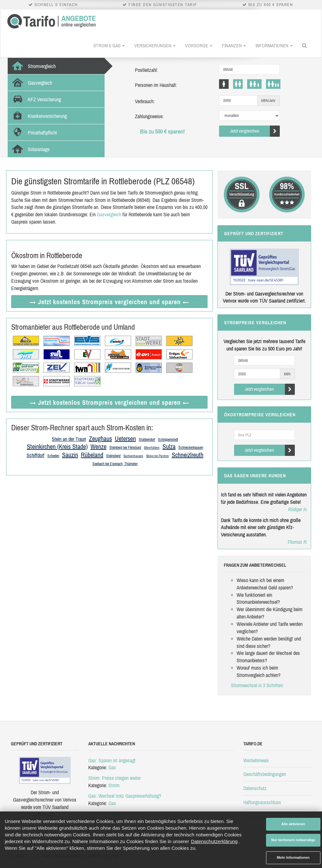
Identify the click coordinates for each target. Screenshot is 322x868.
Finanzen (234, 46)
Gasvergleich (109, 214)
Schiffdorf (35, 455)
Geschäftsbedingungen (265, 774)
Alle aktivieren (293, 824)
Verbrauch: (145, 101)
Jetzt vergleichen (255, 131)
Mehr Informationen (293, 857)
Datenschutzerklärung (214, 841)
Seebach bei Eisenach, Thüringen (115, 464)
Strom (114, 785)
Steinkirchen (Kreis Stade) (57, 446)
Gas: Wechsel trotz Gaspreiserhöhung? (125, 796)
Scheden (53, 456)
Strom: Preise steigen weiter (114, 778)
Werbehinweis (256, 760)
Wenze (98, 446)
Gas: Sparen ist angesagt (112, 760)
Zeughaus (100, 438)
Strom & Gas (109, 46)
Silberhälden (152, 448)
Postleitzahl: (146, 70)
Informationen (274, 46)
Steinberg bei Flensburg (125, 448)
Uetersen (125, 438)
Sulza (169, 446)
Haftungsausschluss (262, 802)
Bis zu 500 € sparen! (162, 131)
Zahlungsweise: (149, 116)
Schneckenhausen (191, 448)
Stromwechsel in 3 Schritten (257, 685)
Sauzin (70, 455)
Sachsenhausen (133, 456)
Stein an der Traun (69, 439)
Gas (112, 767)
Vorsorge (199, 46)
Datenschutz (255, 788)
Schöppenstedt (168, 440)
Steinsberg (113, 456)
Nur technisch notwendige (293, 840)
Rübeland (92, 455)
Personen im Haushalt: (156, 85)
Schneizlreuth (188, 455)
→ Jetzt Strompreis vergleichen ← (109, 302)
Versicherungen (155, 46)
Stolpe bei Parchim (157, 456)
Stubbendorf (147, 440)
